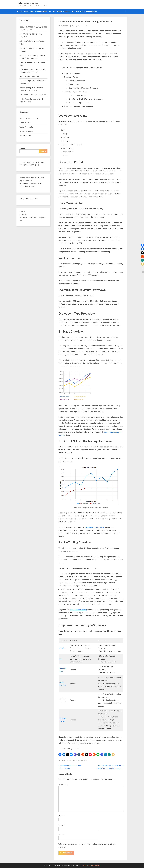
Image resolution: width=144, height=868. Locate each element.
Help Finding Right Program (86, 11)
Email (61, 825)
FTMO (62, 648)
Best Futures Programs (62, 11)
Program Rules (83, 760)
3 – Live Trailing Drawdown (80, 103)
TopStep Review (26, 181)
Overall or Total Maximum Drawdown (84, 88)
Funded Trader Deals (25, 11)
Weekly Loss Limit (76, 84)
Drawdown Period (71, 77)
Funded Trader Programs (27, 3)
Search (22, 148)
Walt (73, 26)
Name (62, 816)
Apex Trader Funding (78, 610)
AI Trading (23, 214)
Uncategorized (25, 135)
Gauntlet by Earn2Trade (94, 527)
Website (62, 835)
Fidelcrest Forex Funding (29, 199)
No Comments (83, 26)
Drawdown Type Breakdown (75, 92)
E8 (60, 659)
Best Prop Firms (41, 11)
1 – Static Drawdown (77, 95)
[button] (60, 755)
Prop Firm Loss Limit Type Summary (78, 106)
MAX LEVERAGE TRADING (29, 165)
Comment (63, 785)
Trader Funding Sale (27, 127)
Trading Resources (26, 131)
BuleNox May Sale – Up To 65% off (33, 95)
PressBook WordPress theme (91, 865)
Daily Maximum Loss (77, 81)
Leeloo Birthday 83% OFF (29, 76)
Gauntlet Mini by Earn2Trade (30, 183)
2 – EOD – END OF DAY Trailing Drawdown (86, 99)
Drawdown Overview (72, 73)
